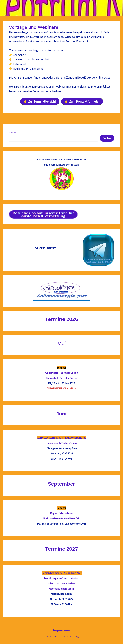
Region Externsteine (61, 513)
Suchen (12, 133)
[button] (40, 101)
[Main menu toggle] (116, 8)
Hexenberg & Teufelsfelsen (61, 443)
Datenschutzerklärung (62, 636)
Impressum (62, 630)
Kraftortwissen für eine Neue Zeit (62, 518)
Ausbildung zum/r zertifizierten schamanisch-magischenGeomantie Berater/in (61, 583)
